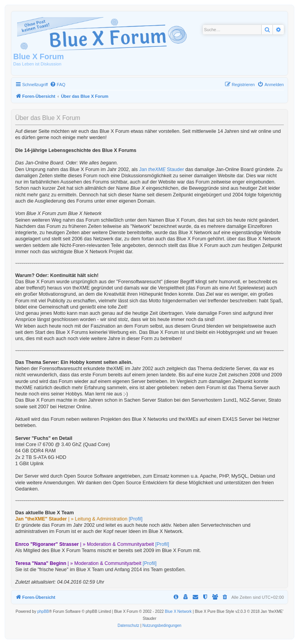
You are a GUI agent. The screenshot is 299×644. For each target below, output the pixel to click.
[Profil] (136, 519)
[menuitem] (58, 85)
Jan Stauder (161, 169)
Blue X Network (178, 611)
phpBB (43, 611)
